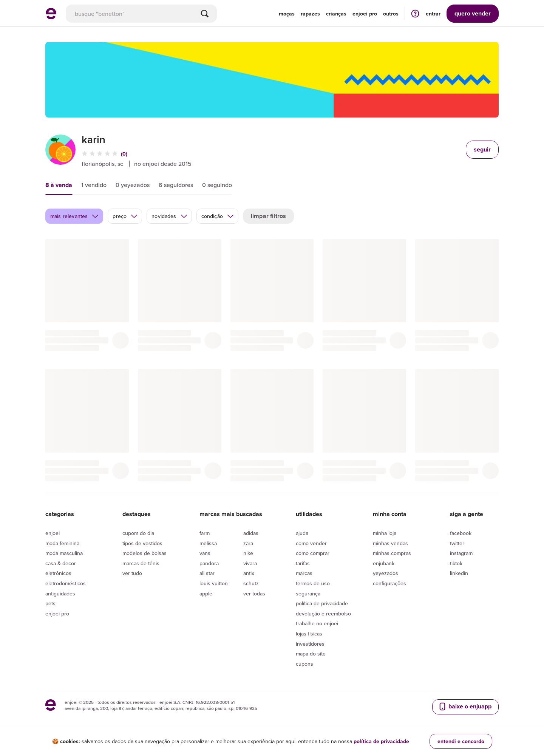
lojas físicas (309, 634)
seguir (482, 149)
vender (473, 13)
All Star (207, 573)
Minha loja (385, 533)
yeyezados (386, 573)
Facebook (461, 533)
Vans (205, 553)
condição (218, 216)
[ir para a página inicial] (51, 17)
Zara (248, 543)
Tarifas (303, 563)
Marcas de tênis (141, 563)
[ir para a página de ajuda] (415, 13)
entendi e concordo (461, 741)
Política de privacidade (322, 603)
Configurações (389, 583)
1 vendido (94, 185)
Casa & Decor (61, 563)
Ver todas (254, 594)
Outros (391, 14)
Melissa (208, 543)
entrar (433, 14)
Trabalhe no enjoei (317, 623)
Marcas (304, 573)
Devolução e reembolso (323, 614)
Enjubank (384, 563)
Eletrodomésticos (66, 583)
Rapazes (310, 14)
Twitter (457, 543)
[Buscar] (205, 14)
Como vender (311, 543)
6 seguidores (176, 185)
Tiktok (456, 563)
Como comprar (313, 553)
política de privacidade (381, 741)
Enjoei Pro (57, 614)
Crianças (336, 14)
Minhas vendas (390, 543)
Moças (287, 14)
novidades (169, 216)
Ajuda (302, 533)
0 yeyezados (133, 185)
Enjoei (53, 533)
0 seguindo (217, 185)
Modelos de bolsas (144, 553)
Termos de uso (313, 583)
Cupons (304, 664)
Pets (50, 603)
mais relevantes (75, 216)
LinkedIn (459, 573)
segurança (308, 594)
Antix (249, 573)
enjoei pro (365, 14)
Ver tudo (132, 573)
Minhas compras (392, 553)
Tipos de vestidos (142, 543)
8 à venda (59, 185)
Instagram (461, 553)
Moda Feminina (62, 543)
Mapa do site (311, 654)
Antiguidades (60, 594)
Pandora (209, 563)
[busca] (141, 14)
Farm (205, 533)
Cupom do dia (138, 533)
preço (125, 216)
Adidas (251, 533)
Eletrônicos (58, 573)
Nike (248, 553)
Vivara (250, 563)
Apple (206, 594)
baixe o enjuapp (465, 707)
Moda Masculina (64, 553)
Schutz (251, 583)
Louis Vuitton (214, 583)
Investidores (310, 644)
